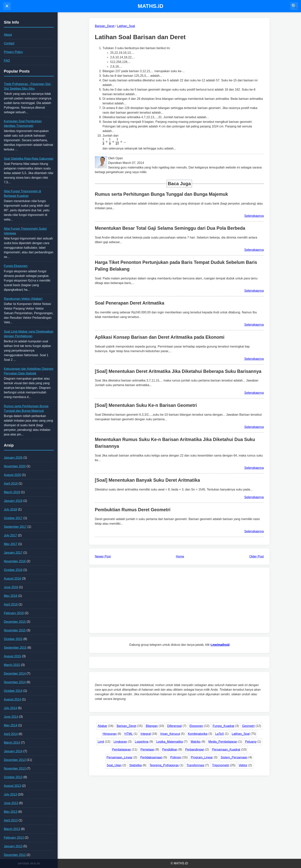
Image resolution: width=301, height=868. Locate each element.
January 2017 (13, 553)
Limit (101, 742)
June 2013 (11, 803)
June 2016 (11, 587)
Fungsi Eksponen (16, 266)
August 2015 (12, 656)
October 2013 (13, 777)
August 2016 (12, 579)
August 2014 (12, 699)
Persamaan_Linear (119, 757)
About (8, 35)
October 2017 (13, 518)
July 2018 (10, 509)
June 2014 (11, 717)
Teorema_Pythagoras (164, 765)
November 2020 (15, 466)
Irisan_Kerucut (170, 734)
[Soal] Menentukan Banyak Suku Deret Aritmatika (147, 480)
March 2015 (12, 665)
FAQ (7, 61)
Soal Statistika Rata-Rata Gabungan (29, 159)
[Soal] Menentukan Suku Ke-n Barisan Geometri (146, 405)
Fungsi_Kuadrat (223, 726)
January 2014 (13, 751)
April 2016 (11, 604)
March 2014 (12, 743)
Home (180, 556)
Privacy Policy (13, 52)
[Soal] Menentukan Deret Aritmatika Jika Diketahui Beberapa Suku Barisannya (178, 371)
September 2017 (15, 527)
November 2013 (15, 768)
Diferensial (174, 726)
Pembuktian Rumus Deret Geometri (133, 510)
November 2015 (15, 630)
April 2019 (11, 484)
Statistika (135, 765)
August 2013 (12, 786)
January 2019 (13, 501)
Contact (9, 43)
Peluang (251, 742)
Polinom (176, 757)
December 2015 (15, 622)
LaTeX (220, 734)
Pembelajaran (122, 749)
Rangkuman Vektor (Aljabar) (23, 299)
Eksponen (196, 726)
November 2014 (15, 682)
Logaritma (142, 742)
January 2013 (13, 846)
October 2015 (13, 639)
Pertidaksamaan (151, 757)
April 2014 (11, 734)
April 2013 (11, 820)
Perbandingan (195, 749)
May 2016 (11, 596)
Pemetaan (148, 749)
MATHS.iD (150, 6)
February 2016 (14, 613)
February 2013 (14, 838)
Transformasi (195, 765)
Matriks (196, 742)
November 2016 (15, 561)
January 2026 (13, 458)
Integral (146, 734)
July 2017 (10, 535)
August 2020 (12, 475)
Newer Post (103, 556)
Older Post (256, 556)
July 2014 (10, 708)
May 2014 (11, 725)
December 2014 (15, 674)
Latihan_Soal (241, 734)
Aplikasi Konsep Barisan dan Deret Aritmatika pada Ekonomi (160, 337)
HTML (129, 734)
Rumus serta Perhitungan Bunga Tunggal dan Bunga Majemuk (161, 194)
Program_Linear (202, 757)
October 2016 (13, 570)
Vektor (243, 765)
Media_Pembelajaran (223, 742)
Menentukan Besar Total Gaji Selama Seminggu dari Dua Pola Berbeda (170, 228)
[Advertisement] (179, 600)
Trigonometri (221, 765)
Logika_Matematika (170, 742)
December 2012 (15, 855)
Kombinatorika (198, 734)
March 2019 (12, 492)
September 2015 (15, 648)
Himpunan (110, 734)
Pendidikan (170, 749)
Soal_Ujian (114, 765)
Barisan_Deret (127, 726)
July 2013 (10, 794)
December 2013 (15, 760)
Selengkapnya (254, 216)
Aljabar (102, 726)
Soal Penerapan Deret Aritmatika (130, 303)
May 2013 (11, 812)
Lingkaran (120, 742)
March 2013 (12, 829)
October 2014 (13, 691)
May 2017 (11, 544)
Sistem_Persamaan (234, 757)
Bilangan (152, 726)
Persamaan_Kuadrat (226, 749)
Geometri (248, 726)
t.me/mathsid (220, 645)
